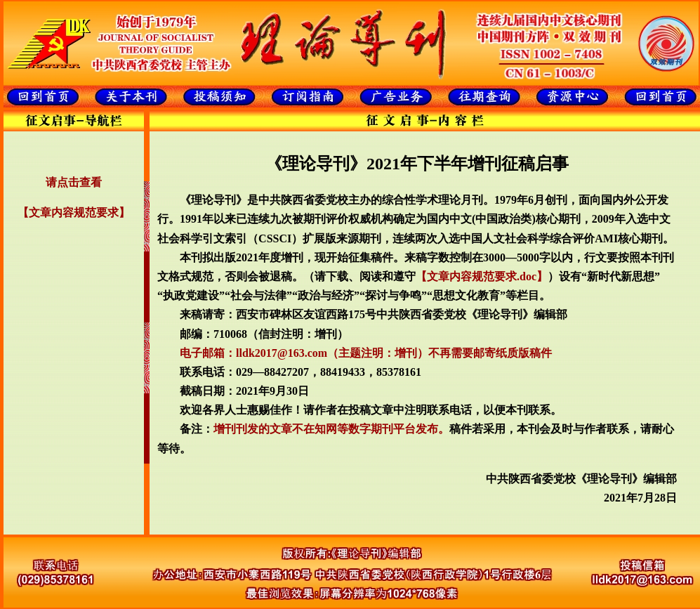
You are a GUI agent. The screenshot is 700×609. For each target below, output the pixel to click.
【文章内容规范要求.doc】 (482, 276)
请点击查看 (74, 182)
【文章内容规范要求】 (74, 212)
